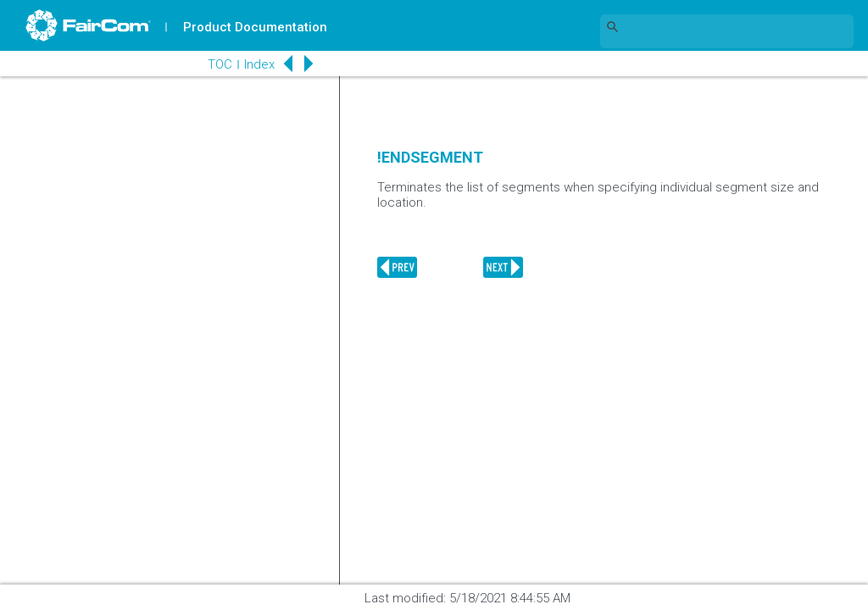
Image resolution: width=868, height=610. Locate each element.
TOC (220, 64)
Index (259, 64)
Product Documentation (255, 27)
